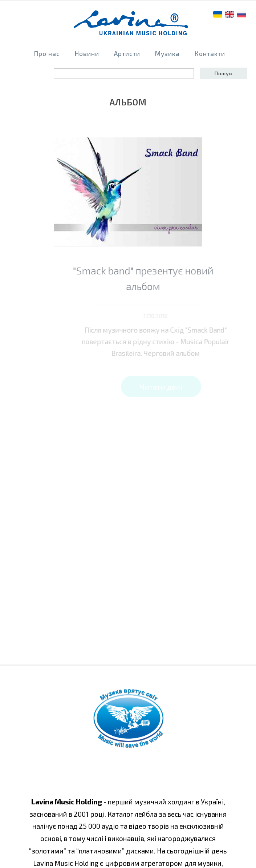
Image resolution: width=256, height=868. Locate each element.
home (131, 26)
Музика (167, 54)
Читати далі (164, 387)
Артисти (127, 54)
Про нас (47, 54)
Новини (87, 54)
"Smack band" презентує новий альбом (151, 278)
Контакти (210, 54)
